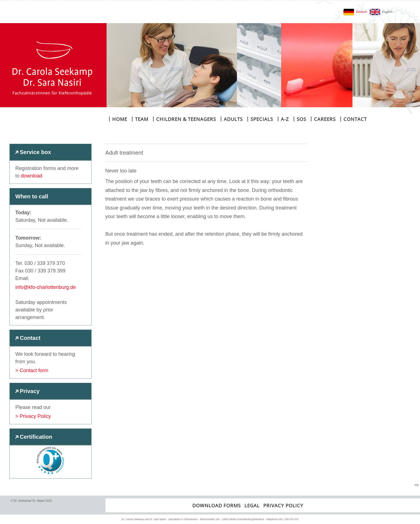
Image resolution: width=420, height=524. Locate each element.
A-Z (283, 119)
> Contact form (32, 371)
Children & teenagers (184, 119)
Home (118, 119)
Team (140, 119)
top (417, 485)
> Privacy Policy (33, 416)
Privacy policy (283, 505)
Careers (323, 119)
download (32, 176)
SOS (299, 119)
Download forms (217, 505)
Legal (252, 505)
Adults (231, 119)
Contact (353, 119)
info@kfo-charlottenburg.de (46, 287)
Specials (260, 119)
